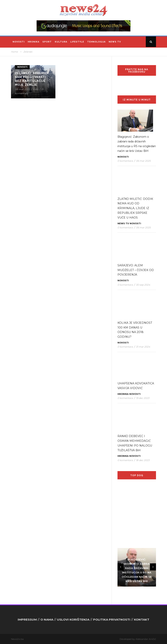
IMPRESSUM (27, 620)
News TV (115, 42)
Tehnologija (96, 42)
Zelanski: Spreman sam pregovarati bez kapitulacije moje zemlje (32, 79)
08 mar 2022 (22, 89)
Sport (47, 42)
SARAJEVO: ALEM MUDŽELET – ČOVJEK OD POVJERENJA (136, 270)
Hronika (33, 42)
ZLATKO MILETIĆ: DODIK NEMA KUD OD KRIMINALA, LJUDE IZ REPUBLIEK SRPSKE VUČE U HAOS (135, 208)
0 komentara (125, 161)
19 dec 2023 (143, 398)
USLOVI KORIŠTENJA (73, 620)
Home (14, 52)
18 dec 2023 (143, 460)
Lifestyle (77, 42)
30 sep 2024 (143, 285)
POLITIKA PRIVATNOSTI (112, 620)
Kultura (61, 42)
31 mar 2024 (143, 347)
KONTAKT (142, 620)
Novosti (19, 42)
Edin (36, 89)
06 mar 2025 (143, 161)
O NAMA (47, 620)
